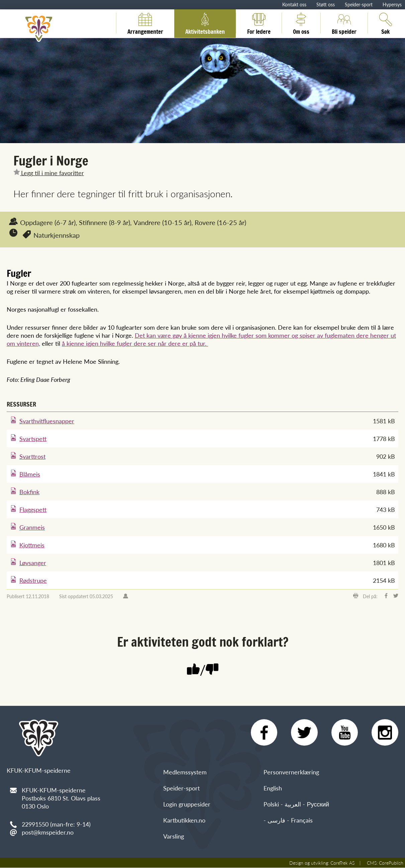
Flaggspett (33, 509)
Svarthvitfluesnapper (47, 421)
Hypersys (392, 4)
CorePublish (391, 863)
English (273, 788)
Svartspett (33, 439)
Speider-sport (359, 4)
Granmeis (32, 527)
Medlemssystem (185, 772)
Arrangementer (145, 23)
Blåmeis (30, 474)
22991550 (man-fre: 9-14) (56, 824)
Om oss (301, 23)
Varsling (174, 836)
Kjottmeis (32, 545)
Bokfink (29, 492)
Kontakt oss (294, 4)
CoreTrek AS (342, 863)
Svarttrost (32, 456)
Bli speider (344, 23)
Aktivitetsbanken (205, 23)
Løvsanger (33, 563)
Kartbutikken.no (184, 820)
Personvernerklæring (291, 772)
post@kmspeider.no (48, 832)
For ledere (259, 23)
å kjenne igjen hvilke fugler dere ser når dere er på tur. (135, 343)
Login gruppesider (187, 804)
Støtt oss (326, 4)
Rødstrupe (33, 580)
